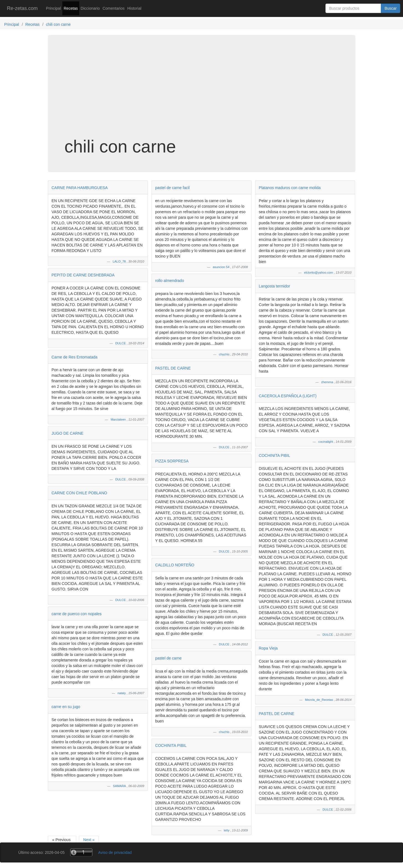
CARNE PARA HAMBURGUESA (80, 188)
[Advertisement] (202, 93)
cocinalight (326, 442)
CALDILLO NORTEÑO (175, 565)
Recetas (71, 8)
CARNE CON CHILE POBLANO (79, 493)
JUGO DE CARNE (67, 433)
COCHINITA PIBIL (171, 745)
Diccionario (90, 8)
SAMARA (120, 786)
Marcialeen (119, 419)
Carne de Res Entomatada (75, 357)
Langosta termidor (274, 286)
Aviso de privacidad (115, 852)
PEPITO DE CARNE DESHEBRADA (83, 275)
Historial (134, 8)
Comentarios (113, 8)
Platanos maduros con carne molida (290, 188)
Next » (89, 840)
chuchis (224, 354)
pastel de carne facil (172, 188)
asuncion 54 (221, 267)
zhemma (328, 382)
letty (227, 830)
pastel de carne (168, 658)
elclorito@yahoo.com (319, 273)
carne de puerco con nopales (77, 614)
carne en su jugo (66, 707)
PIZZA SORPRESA (172, 461)
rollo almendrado (170, 281)
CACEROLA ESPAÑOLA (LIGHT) (288, 396)
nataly (122, 693)
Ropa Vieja (268, 648)
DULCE (121, 343)
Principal (53, 8)
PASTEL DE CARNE (173, 368)
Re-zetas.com (22, 8)
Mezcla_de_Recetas (319, 700)
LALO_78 (120, 261)
